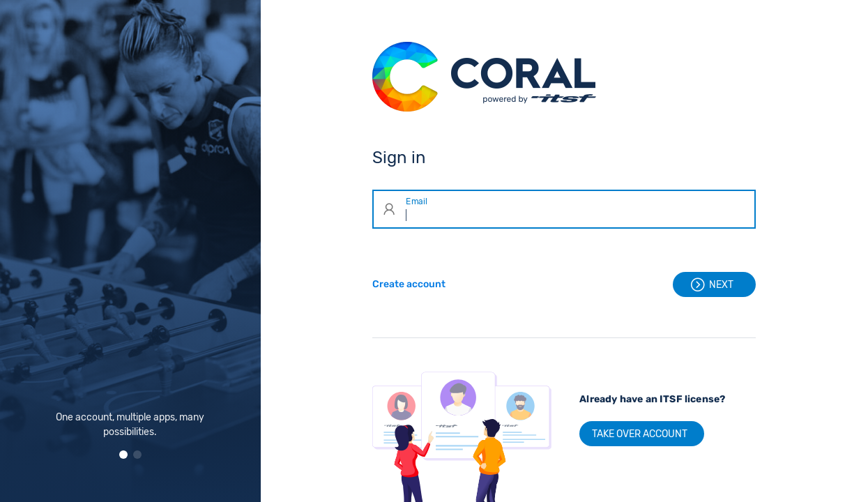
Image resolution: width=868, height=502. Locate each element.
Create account (409, 284)
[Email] (577, 209)
